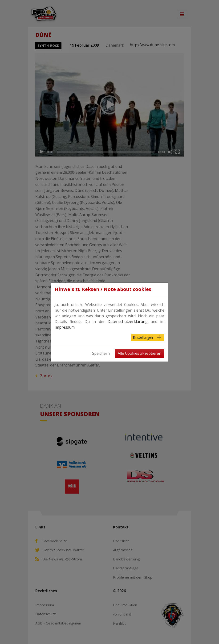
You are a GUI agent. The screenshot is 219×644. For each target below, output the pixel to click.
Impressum (65, 327)
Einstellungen (143, 337)
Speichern (101, 353)
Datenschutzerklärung (128, 322)
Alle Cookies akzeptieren (140, 353)
